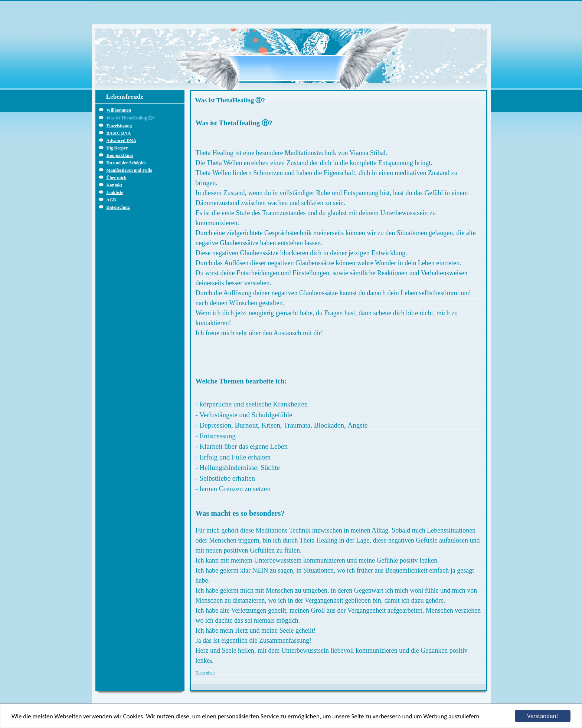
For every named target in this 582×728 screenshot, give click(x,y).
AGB (111, 200)
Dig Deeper (117, 148)
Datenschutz (118, 207)
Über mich (117, 178)
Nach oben (205, 673)
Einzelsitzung (119, 126)
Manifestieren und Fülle (129, 170)
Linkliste (115, 192)
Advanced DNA (121, 141)
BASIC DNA (119, 133)
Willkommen (119, 110)
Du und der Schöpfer (126, 163)
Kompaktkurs (120, 155)
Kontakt (115, 185)
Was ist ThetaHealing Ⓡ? (131, 118)
